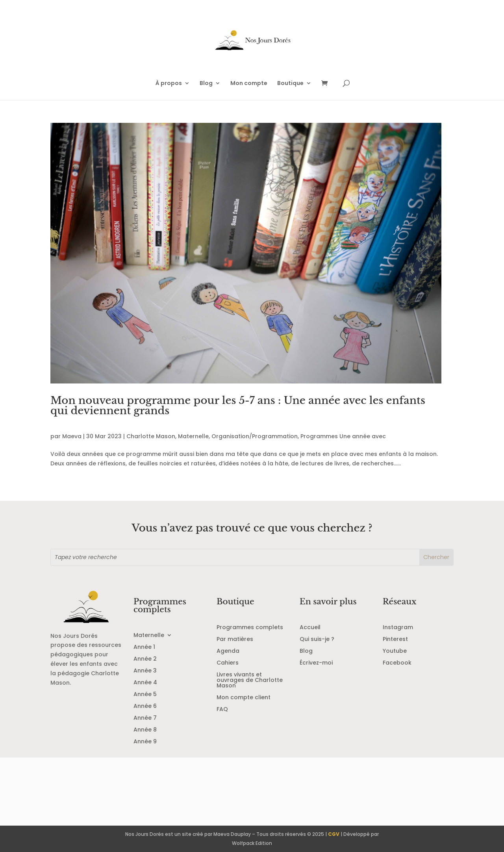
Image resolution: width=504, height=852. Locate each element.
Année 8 (145, 730)
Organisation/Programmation (255, 436)
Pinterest (395, 640)
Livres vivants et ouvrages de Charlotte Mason (250, 681)
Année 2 (145, 659)
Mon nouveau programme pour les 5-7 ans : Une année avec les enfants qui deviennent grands (238, 406)
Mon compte (249, 84)
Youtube (395, 651)
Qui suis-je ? (317, 640)
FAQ (222, 710)
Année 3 (145, 671)
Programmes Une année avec (343, 436)
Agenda (228, 651)
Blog (206, 84)
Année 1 (144, 647)
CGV (334, 834)
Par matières (235, 640)
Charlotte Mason (151, 436)
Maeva (72, 436)
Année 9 (145, 742)
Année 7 (145, 718)
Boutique (290, 84)
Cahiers (228, 663)
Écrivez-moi (316, 663)
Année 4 (145, 683)
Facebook (397, 663)
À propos (169, 84)
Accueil (310, 628)
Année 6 (145, 707)
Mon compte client (244, 698)
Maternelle (193, 436)
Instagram (398, 628)
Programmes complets (250, 628)
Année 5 (145, 695)
